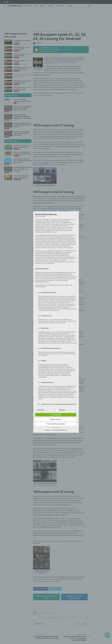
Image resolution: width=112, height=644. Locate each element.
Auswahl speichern (56, 419)
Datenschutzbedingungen (60, 430)
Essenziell (39, 410)
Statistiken (61, 410)
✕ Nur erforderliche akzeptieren (56, 424)
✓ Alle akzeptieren (56, 415)
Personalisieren (56, 428)
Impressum (48, 430)
